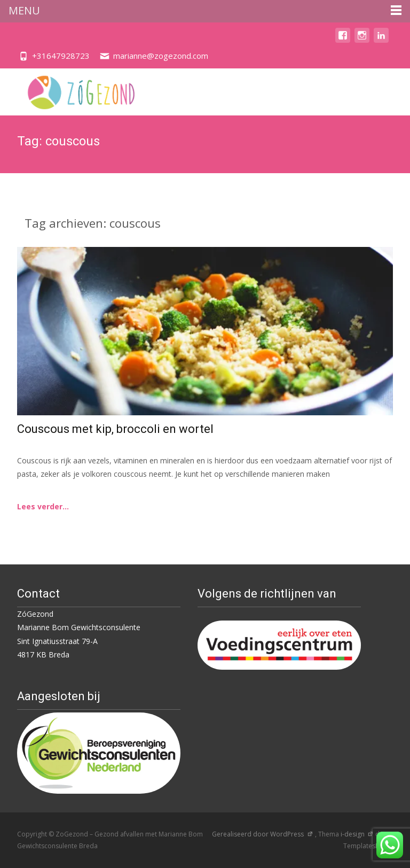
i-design (357, 834)
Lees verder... (43, 506)
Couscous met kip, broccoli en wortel (115, 429)
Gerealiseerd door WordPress (262, 834)
